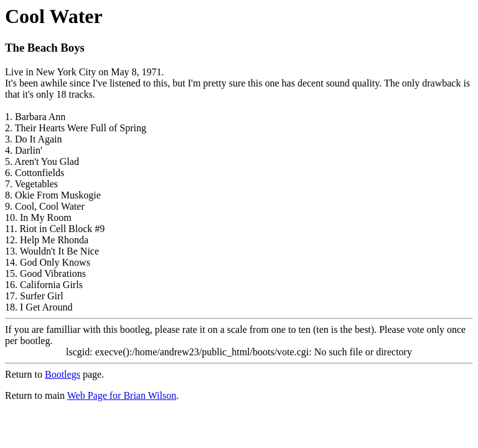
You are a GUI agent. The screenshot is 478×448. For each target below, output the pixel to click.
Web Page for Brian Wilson (122, 395)
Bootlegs (63, 374)
